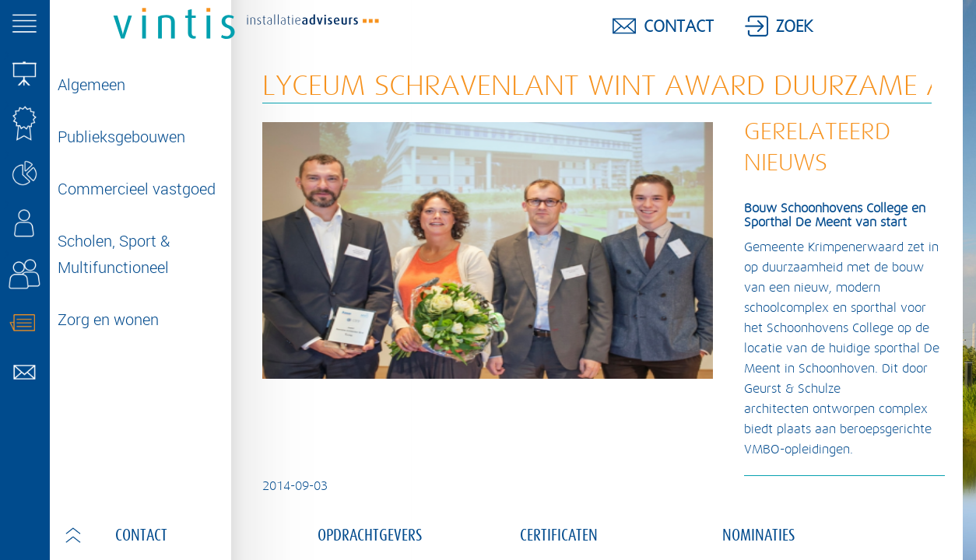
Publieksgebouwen (121, 136)
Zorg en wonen (108, 319)
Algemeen (91, 84)
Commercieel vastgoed (137, 189)
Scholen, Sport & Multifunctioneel (114, 254)
